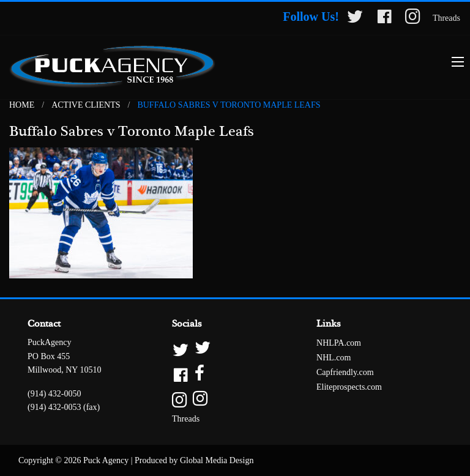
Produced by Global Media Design (194, 460)
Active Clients (86, 105)
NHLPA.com (339, 343)
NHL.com (334, 358)
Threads (446, 18)
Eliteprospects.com (349, 387)
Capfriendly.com (345, 372)
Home (22, 105)
